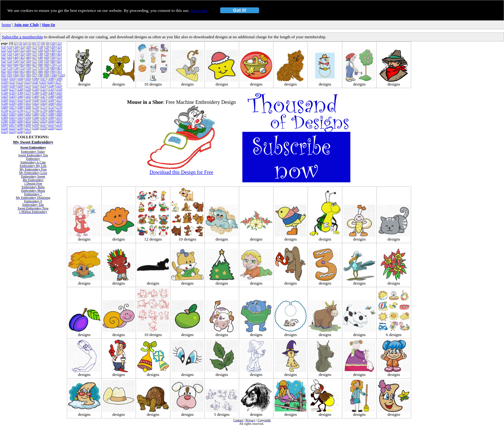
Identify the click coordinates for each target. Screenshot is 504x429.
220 (51, 128)
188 (51, 114)
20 (53, 47)
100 (54, 75)
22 (4, 50)
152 (20, 100)
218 (36, 128)
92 (4, 75)
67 (34, 64)
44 (16, 57)
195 (43, 118)
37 (34, 54)
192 (20, 118)
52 (4, 61)
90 (53, 72)
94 (16, 75)
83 (10, 72)
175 (12, 110)
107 (43, 79)
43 (10, 57)
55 (22, 61)
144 (20, 96)
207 (12, 125)
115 (43, 82)
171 (43, 107)
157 (59, 100)
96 (28, 75)
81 (59, 68)
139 (43, 93)
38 (40, 54)
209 (28, 125)
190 (4, 118)
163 (43, 103)
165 (59, 103)
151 (12, 100)
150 (4, 100)
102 (4, 79)
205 (59, 121)
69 (47, 64)
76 (28, 68)
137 (28, 93)
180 (51, 110)
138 (36, 93)
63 (10, 64)
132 (51, 89)
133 (59, 89)
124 (51, 86)
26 (28, 50)
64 (16, 64)
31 (59, 50)
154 (36, 100)
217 (28, 128)
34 (16, 54)
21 (59, 47)
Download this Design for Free (181, 172)
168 (20, 107)
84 (16, 72)
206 (4, 125)
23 (10, 50)
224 (20, 132)
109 (59, 79)
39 (47, 54)
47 (34, 57)
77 (34, 68)
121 (27, 86)
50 (53, 57)
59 (47, 61)
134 (4, 93)
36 (28, 54)
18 (40, 47)
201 (28, 121)
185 (28, 114)
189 (59, 114)
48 (40, 57)
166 (4, 107)
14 (16, 47)
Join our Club (27, 25)
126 (4, 89)
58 (40, 61)
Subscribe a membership (22, 37)
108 (51, 79)
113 (27, 82)
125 (59, 86)
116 (50, 82)
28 (40, 50)
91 (59, 72)
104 (20, 79)
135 (12, 93)
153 (28, 100)
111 (12, 82)
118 (4, 86)
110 (4, 82)
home (7, 25)
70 (53, 64)
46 (28, 57)
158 (4, 103)
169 (28, 107)
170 (36, 107)
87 (34, 72)
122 (35, 86)
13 (10, 47)
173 (59, 107)
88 (40, 72)
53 (10, 61)
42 (4, 57)
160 (20, 103)
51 (59, 57)
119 (12, 86)
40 (53, 54)
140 (51, 93)
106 (36, 79)
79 (47, 68)
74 (16, 68)
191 (12, 118)
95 (22, 75)
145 (28, 96)
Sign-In (48, 25)
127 (12, 89)
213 (59, 125)
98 (40, 75)
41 (59, 54)
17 (34, 47)
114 (35, 82)
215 (12, 128)
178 (36, 110)
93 (10, 75)
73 (10, 68)
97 (34, 75)
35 (22, 54)
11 (59, 43)
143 (12, 96)
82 (4, 72)
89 (47, 72)
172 (51, 107)
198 (4, 121)
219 (43, 128)
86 (28, 72)
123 (43, 86)
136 (20, 93)
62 (4, 64)
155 (43, 100)
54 (16, 61)
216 (20, 128)
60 (53, 61)
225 (28, 132)
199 (12, 121)
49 (47, 57)
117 (58, 82)
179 (43, 110)
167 (12, 107)
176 (20, 110)
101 (62, 75)
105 (28, 79)
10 (53, 43)
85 (22, 72)
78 (40, 68)
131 (43, 89)
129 (28, 89)
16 (28, 47)
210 (36, 125)
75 (22, 68)
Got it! (240, 10)
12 (4, 47)
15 (22, 47)
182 (4, 114)
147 (43, 96)
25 (22, 50)
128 (20, 89)
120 (20, 86)
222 (4, 132)
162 (36, 103)
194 (36, 118)
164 (51, 103)
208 (20, 125)
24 (16, 50)
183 (12, 114)
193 (28, 118)
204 (51, 121)
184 (20, 114)
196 (51, 118)
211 (43, 125)
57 (34, 61)
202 (36, 121)
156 (51, 100)
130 (36, 89)
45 (22, 57)
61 (59, 61)
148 (51, 96)
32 (4, 54)
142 (4, 96)
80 (53, 68)
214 (4, 128)
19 (47, 47)
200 (20, 121)
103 (12, 79)
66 (28, 64)
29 (47, 50)
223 (12, 132)
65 (22, 64)
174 (4, 110)
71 (59, 64)
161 (28, 103)
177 (28, 110)
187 (43, 114)
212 (51, 125)
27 (34, 50)
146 (36, 96)
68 (40, 64)
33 (10, 54)
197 (59, 118)
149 (59, 96)
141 (59, 93)
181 (59, 110)
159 (12, 103)
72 (4, 68)
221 (59, 128)
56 (28, 61)
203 (43, 121)
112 (20, 82)
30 (53, 50)
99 (47, 75)
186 (36, 114)
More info (199, 10)
